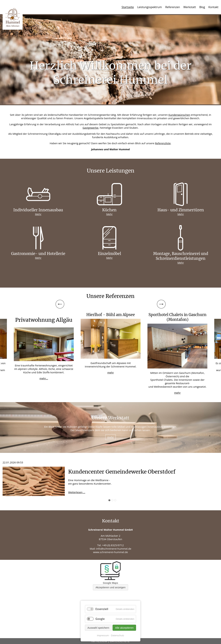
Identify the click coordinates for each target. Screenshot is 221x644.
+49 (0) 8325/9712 (113, 545)
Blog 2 (112, 500)
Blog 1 (109, 500)
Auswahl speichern (98, 628)
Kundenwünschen (179, 115)
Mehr (38, 214)
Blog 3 (115, 500)
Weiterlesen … (77, 492)
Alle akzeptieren (124, 628)
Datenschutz (118, 635)
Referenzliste (163, 143)
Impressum (103, 635)
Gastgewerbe (90, 128)
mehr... (44, 378)
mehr (111, 372)
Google (100, 619)
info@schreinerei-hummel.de (114, 549)
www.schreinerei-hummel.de (110, 552)
